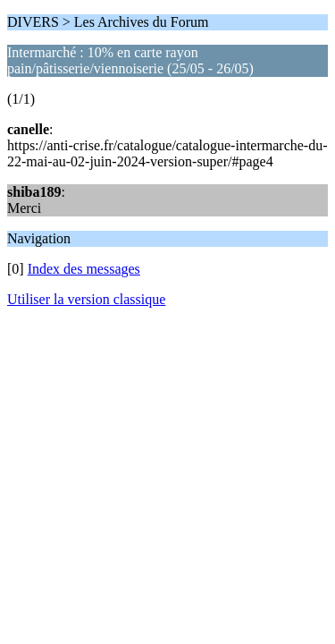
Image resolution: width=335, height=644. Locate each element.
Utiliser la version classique (86, 299)
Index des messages (84, 269)
